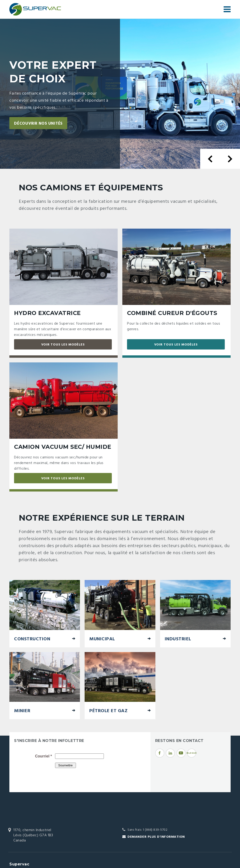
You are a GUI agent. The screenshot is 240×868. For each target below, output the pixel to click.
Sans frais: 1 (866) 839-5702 (147, 830)
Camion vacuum (63, 447)
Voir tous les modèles (63, 345)
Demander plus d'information (156, 837)
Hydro (47, 313)
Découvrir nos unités (41, 124)
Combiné (172, 313)
